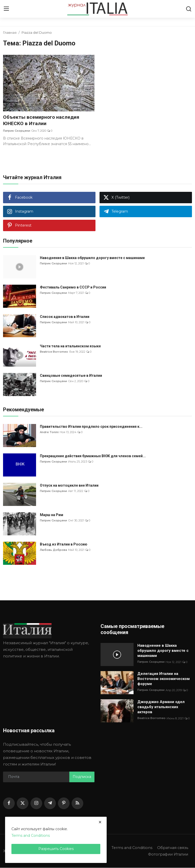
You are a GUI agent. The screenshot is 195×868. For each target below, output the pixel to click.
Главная (10, 32)
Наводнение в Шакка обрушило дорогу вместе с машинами (92, 258)
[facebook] (9, 804)
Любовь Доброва (53, 550)
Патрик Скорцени (17, 131)
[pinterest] (64, 804)
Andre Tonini (49, 432)
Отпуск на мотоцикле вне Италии (69, 486)
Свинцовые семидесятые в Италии (71, 376)
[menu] (6, 9)
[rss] (77, 804)
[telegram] (50, 804)
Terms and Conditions (131, 848)
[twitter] (23, 804)
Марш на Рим (52, 515)
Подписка (82, 777)
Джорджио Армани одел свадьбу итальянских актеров (161, 707)
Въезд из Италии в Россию (64, 544)
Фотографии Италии (167, 854)
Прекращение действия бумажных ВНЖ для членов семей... (93, 456)
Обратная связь (172, 848)
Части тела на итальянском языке (70, 346)
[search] (189, 9)
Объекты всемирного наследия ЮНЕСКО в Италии (42, 121)
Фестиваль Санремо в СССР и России (73, 287)
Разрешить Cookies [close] (56, 849)
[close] (100, 822)
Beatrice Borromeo (54, 352)
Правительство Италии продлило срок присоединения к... (91, 427)
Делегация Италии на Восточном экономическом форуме (164, 679)
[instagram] (36, 804)
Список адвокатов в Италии (65, 317)
